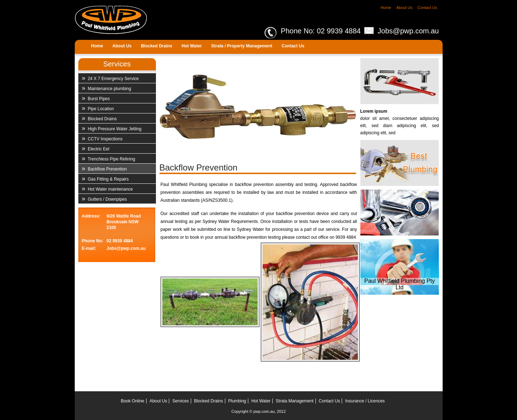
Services (181, 401)
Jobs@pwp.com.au (408, 31)
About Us (404, 8)
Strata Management (294, 401)
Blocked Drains (99, 118)
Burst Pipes (96, 98)
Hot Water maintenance (107, 188)
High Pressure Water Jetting (112, 128)
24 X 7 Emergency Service (110, 78)
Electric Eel (96, 148)
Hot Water (261, 401)
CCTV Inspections (102, 138)
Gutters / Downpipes (104, 199)
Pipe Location (98, 108)
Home (386, 8)
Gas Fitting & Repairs (105, 178)
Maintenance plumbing (107, 88)
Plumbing (237, 401)
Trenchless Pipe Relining (109, 158)
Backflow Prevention (104, 168)
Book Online (132, 401)
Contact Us (427, 8)
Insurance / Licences (365, 401)
